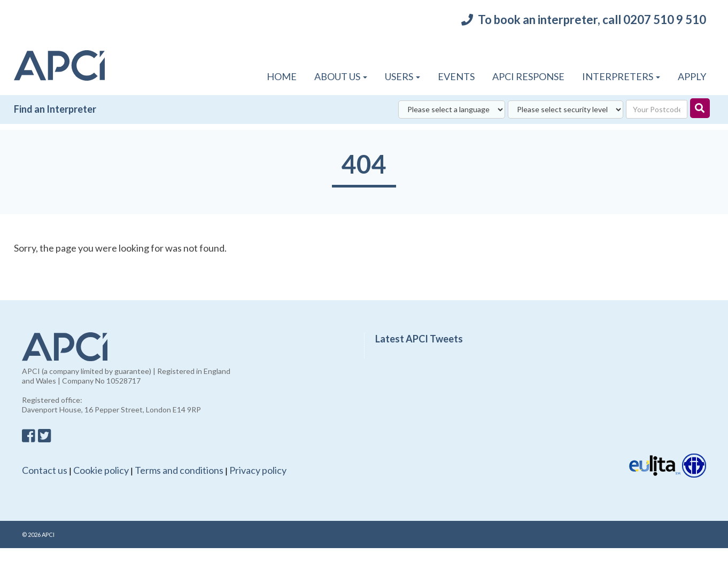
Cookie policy (101, 470)
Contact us (45, 470)
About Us (341, 76)
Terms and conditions (179, 470)
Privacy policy (258, 470)
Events (456, 76)
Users (402, 76)
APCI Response (528, 76)
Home (282, 76)
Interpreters (621, 76)
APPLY (692, 76)
